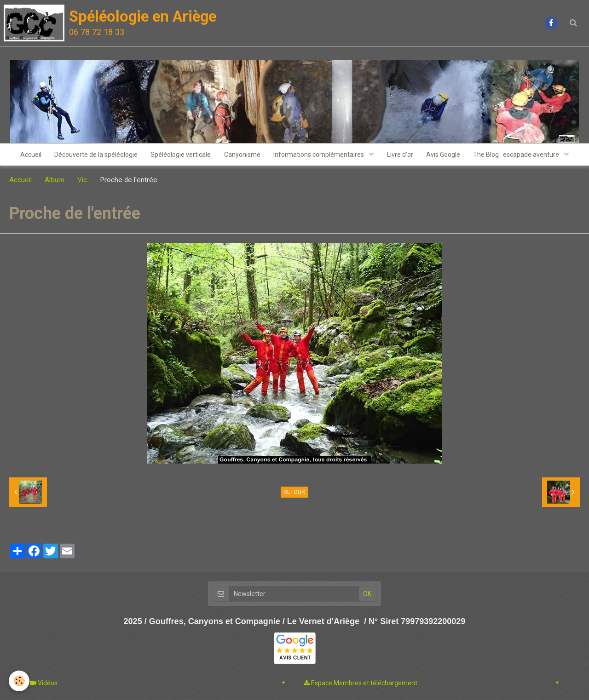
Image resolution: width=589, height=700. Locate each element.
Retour (294, 493)
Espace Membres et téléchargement (361, 683)
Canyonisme (242, 155)
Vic (82, 181)
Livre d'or (401, 155)
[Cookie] (20, 681)
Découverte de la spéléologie (94, 155)
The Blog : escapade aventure (520, 155)
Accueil (28, 155)
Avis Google (445, 155)
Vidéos (44, 683)
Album (55, 181)
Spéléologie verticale (180, 155)
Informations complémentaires (320, 155)
